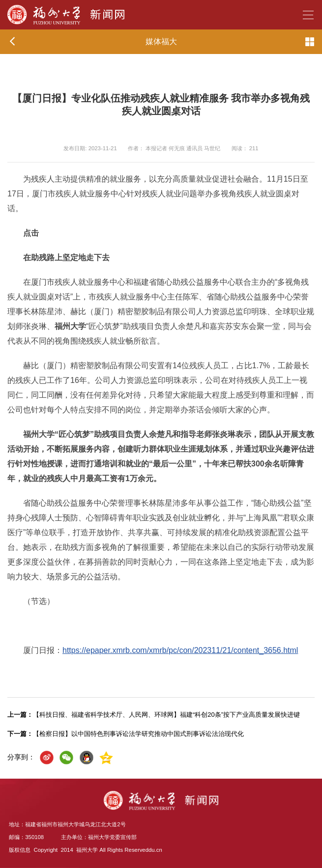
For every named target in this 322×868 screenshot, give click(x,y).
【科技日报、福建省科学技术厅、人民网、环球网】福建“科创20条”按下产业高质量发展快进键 (154, 715)
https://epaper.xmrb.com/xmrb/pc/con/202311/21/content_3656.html (180, 650)
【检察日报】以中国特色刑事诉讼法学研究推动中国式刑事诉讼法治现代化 (126, 734)
